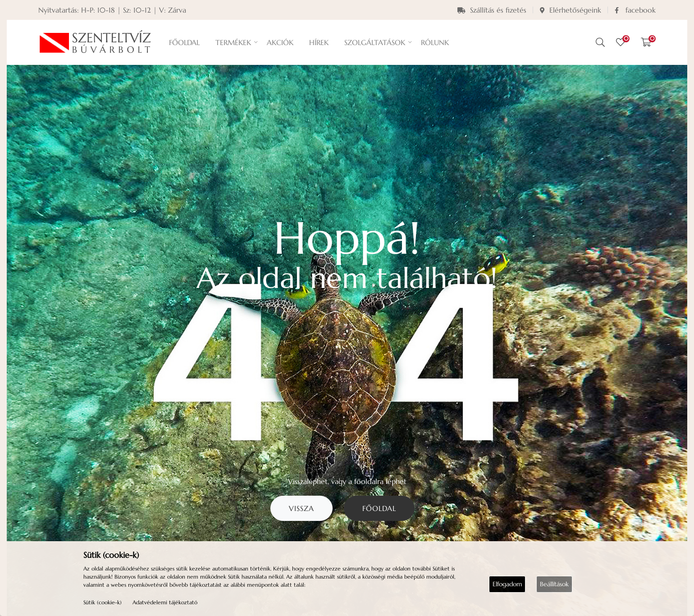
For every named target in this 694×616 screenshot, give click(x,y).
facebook (635, 10)
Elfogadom (507, 584)
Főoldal (379, 508)
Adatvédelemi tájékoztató (165, 602)
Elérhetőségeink (571, 10)
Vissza (301, 508)
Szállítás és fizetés (492, 10)
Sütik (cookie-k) (103, 602)
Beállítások (554, 584)
